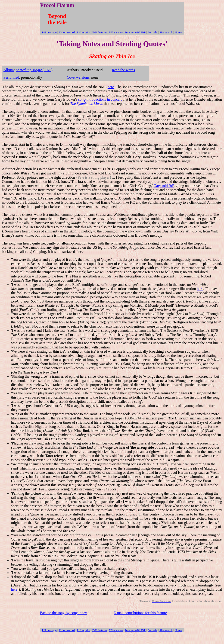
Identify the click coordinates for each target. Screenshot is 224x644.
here (111, 87)
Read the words (123, 70)
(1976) (34, 70)
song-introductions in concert (100, 99)
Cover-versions (78, 77)
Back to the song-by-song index (63, 613)
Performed (11, 77)
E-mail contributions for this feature (140, 613)
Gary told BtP (164, 186)
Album (9, 70)
